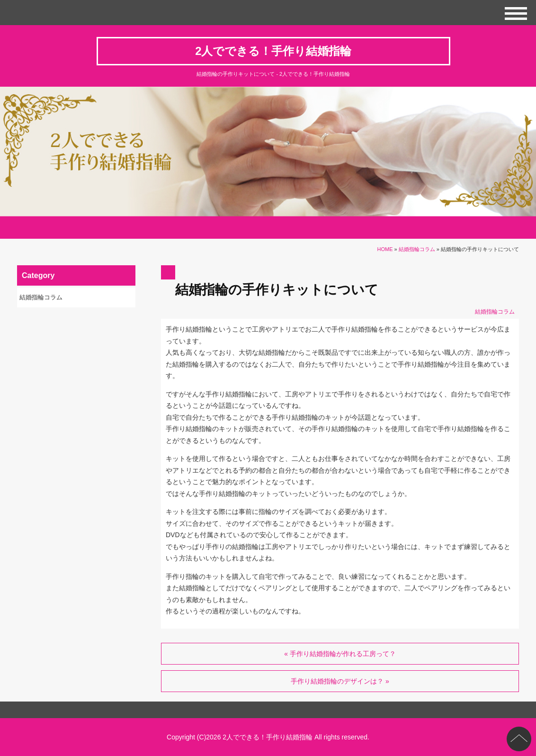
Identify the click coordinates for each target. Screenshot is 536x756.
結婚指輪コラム (417, 249)
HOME (385, 249)
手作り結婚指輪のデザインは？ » (340, 681)
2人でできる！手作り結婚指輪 (273, 51)
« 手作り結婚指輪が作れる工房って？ (340, 654)
